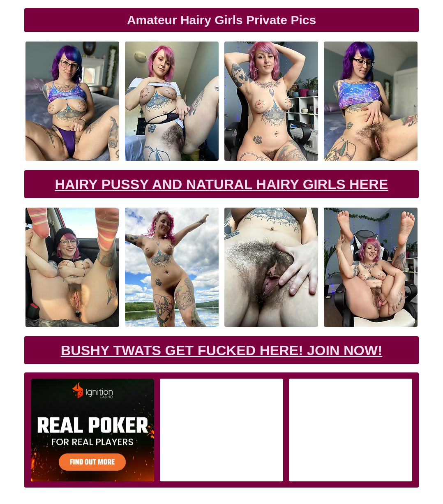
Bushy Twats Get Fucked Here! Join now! (222, 350)
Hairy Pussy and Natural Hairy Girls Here (221, 184)
